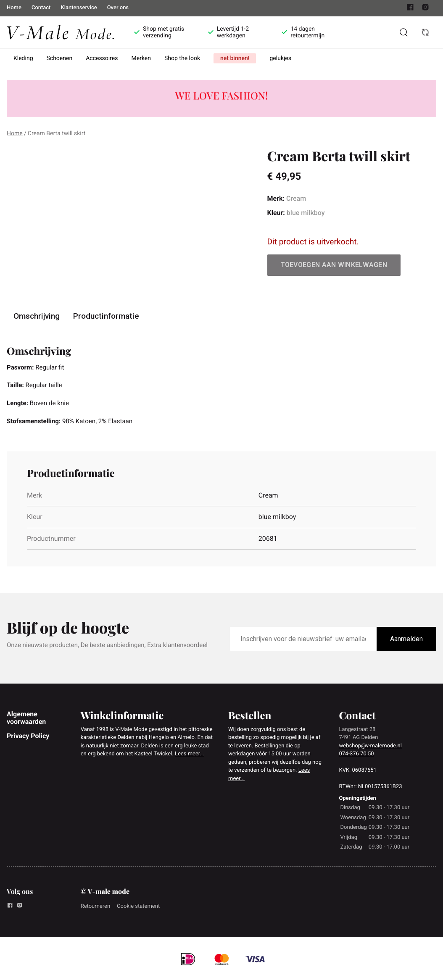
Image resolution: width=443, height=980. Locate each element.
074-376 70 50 (357, 756)
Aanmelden (406, 641)
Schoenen (60, 58)
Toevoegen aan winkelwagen (334, 265)
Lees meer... (190, 756)
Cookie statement (138, 909)
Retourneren (95, 909)
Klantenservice (79, 8)
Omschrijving (37, 316)
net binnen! (235, 58)
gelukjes (280, 58)
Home (14, 8)
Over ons (118, 8)
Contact (41, 8)
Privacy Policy (28, 738)
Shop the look (182, 58)
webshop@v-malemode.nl (370, 748)
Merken (141, 58)
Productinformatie (107, 316)
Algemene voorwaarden (26, 720)
